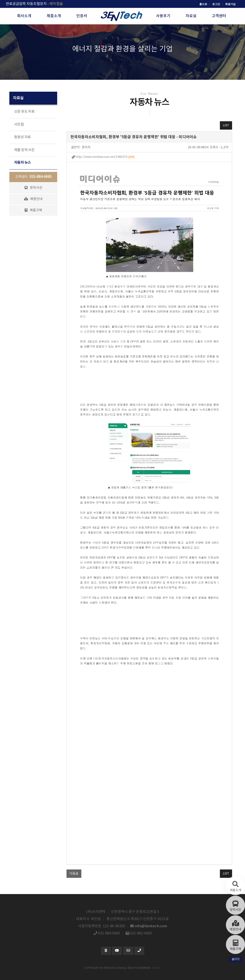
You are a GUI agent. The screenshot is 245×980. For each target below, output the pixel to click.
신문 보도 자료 (24, 112)
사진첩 (19, 124)
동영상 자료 (22, 137)
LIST (226, 125)
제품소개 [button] (54, 16)
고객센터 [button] (219, 16)
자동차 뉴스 (22, 163)
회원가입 (230, 4)
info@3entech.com (151, 926)
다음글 (74, 874)
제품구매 (33, 210)
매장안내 (33, 199)
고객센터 (33, 177)
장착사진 (33, 188)
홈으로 (203, 4)
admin (156, 968)
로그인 (216, 4)
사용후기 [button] (163, 16)
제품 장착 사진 (24, 150)
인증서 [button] (82, 16)
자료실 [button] (191, 16)
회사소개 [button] (24, 16)
